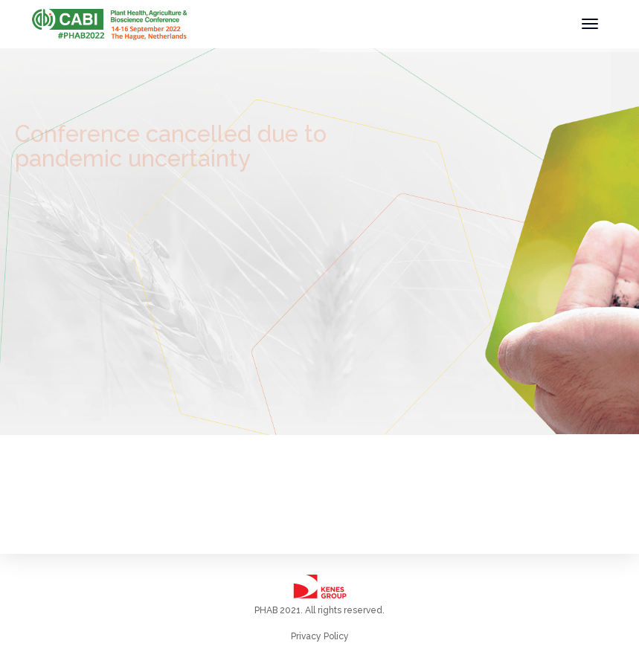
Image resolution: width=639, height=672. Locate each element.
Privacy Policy (320, 636)
